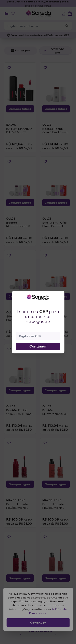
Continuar (38, 346)
